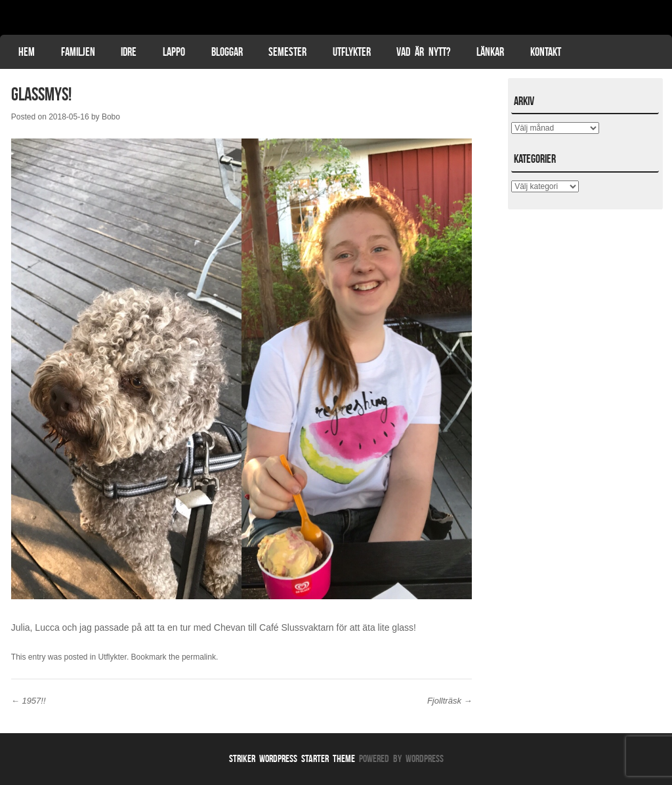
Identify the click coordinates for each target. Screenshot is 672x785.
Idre (129, 52)
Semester (287, 52)
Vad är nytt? (423, 52)
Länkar (490, 52)
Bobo (111, 117)
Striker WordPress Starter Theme (292, 758)
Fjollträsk (450, 701)
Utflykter (352, 52)
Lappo (174, 52)
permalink (199, 657)
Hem (27, 52)
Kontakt (546, 52)
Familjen (78, 52)
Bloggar (227, 52)
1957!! (29, 701)
